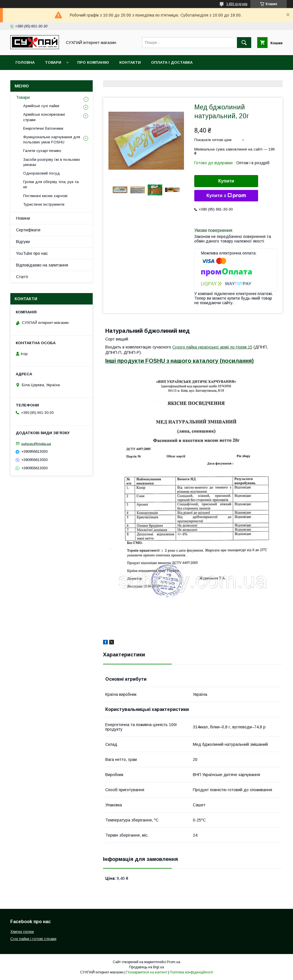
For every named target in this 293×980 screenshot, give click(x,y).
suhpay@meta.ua (36, 443)
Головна (25, 62)
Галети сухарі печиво (42, 151)
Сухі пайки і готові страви (33, 939)
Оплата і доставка (172, 62)
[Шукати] (244, 43)
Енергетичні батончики (43, 128)
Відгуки (23, 242)
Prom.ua (174, 962)
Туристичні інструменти (44, 204)
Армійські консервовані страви (44, 117)
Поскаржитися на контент (147, 972)
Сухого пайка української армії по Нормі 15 (212, 347)
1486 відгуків (237, 4)
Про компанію (93, 62)
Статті (22, 277)
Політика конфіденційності (191, 972)
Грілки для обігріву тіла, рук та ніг (51, 184)
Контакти (130, 62)
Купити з (226, 196)
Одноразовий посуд (41, 173)
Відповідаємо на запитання (42, 265)
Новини (23, 218)
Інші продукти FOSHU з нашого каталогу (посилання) (180, 361)
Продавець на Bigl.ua (146, 967)
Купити (226, 181)
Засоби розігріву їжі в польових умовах (52, 162)
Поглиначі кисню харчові (45, 196)
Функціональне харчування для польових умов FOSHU (52, 140)
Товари (53, 62)
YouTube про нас (32, 253)
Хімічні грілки (22, 932)
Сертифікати (28, 230)
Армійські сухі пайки (41, 106)
